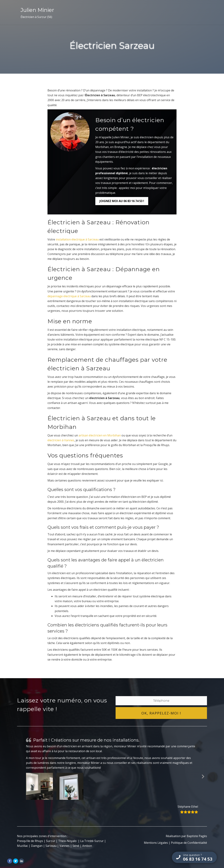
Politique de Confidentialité (189, 843)
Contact (195, 12)
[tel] (161, 701)
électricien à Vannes (61, 440)
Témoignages (173, 12)
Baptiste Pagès (197, 836)
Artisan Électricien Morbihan (115, 12)
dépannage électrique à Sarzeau (69, 296)
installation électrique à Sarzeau (77, 239)
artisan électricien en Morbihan (100, 435)
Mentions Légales (156, 843)
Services (148, 12)
